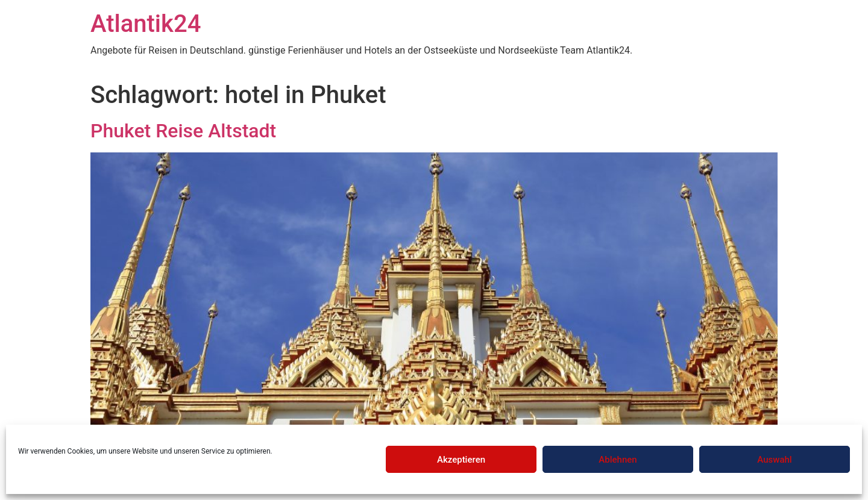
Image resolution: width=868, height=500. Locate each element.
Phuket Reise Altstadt (183, 131)
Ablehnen (618, 460)
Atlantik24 (146, 24)
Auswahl (774, 460)
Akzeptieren (461, 460)
